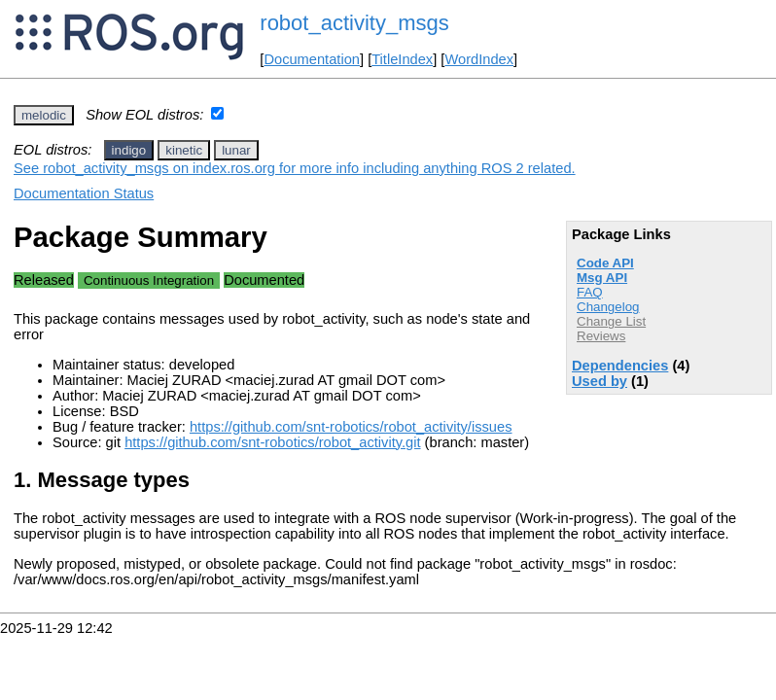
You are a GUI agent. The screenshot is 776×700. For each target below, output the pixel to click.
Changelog (608, 307)
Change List (611, 321)
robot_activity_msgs (354, 23)
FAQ (590, 292)
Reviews (601, 336)
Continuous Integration (149, 280)
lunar (236, 150)
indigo (129, 150)
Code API (605, 263)
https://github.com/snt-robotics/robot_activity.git (272, 442)
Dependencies (620, 366)
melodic (44, 115)
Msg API (602, 278)
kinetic (184, 150)
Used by (600, 381)
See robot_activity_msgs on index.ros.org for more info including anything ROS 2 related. (295, 168)
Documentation (312, 59)
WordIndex (479, 59)
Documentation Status (84, 193)
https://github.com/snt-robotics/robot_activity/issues (351, 427)
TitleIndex (402, 59)
